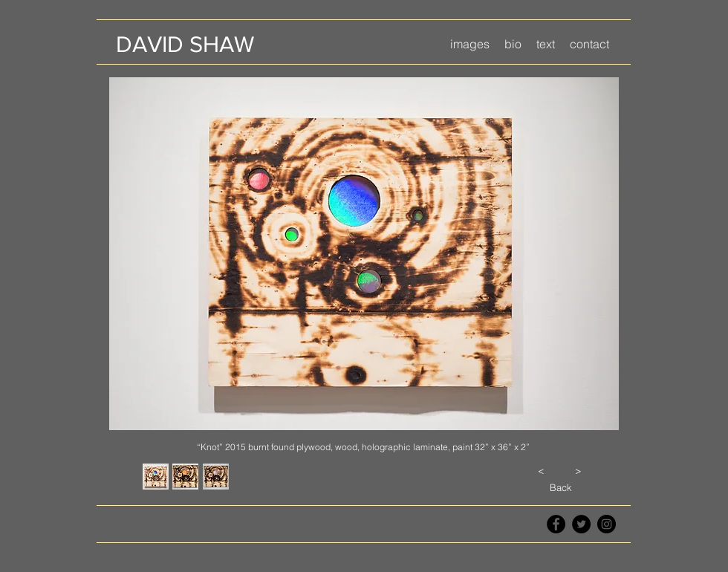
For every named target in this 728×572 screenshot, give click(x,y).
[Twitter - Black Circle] (581, 524)
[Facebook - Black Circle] (556, 524)
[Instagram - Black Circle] (607, 524)
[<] (541, 470)
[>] (578, 470)
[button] (470, 44)
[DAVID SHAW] (185, 44)
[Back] (560, 487)
